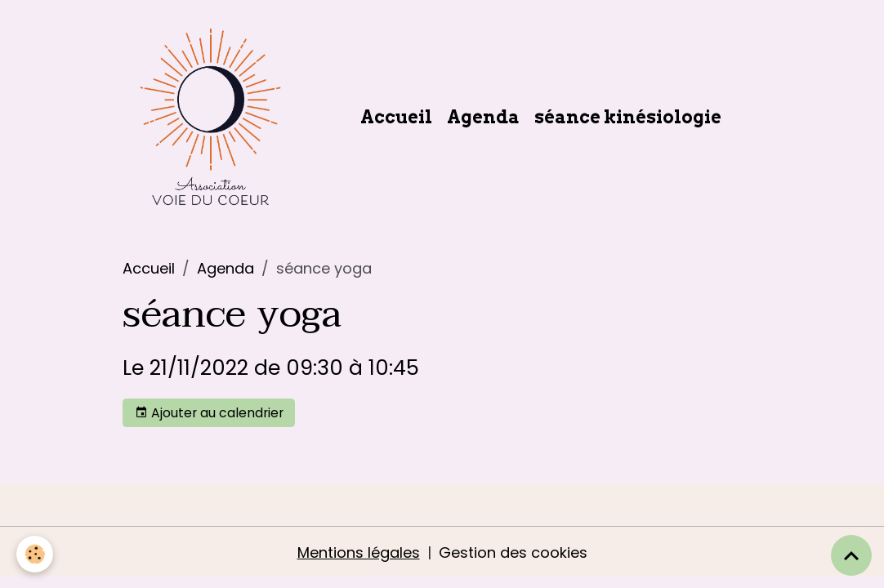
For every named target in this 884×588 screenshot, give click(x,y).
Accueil (396, 117)
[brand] (214, 117)
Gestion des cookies (513, 552)
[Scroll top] (851, 555)
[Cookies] (35, 554)
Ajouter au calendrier (209, 413)
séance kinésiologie (628, 117)
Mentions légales (359, 552)
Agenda (483, 117)
